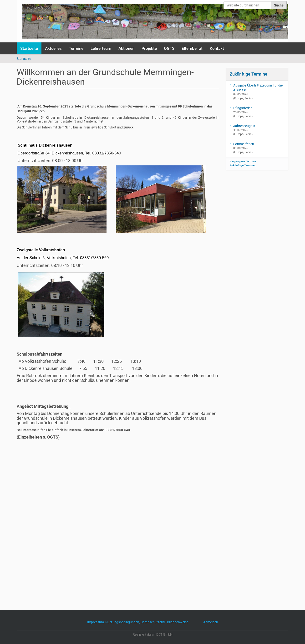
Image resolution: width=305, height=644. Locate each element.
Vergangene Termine (243, 161)
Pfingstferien (243, 108)
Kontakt (217, 48)
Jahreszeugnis (244, 126)
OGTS (169, 48)
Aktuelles (53, 48)
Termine (76, 48)
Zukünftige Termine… (243, 165)
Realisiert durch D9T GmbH (153, 634)
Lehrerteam (101, 48)
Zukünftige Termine (249, 74)
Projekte (149, 48)
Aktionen (126, 48)
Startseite (29, 48)
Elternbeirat (192, 48)
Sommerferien (244, 144)
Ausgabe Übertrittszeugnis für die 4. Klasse (258, 88)
